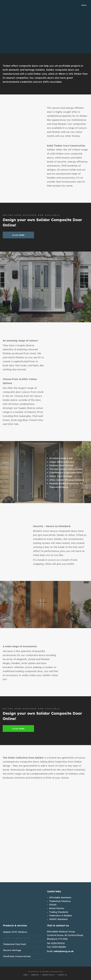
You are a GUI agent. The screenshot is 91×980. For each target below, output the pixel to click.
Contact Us (63, 975)
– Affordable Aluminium (59, 898)
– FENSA (52, 905)
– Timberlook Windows (59, 901)
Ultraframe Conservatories (17, 956)
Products (35, 975)
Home (26, 975)
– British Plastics (56, 908)
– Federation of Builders (60, 916)
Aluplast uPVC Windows (15, 932)
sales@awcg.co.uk (64, 951)
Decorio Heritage (12, 950)
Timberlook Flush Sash (14, 944)
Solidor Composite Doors (17, 938)
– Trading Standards (58, 912)
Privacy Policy (48, 975)
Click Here (18, 235)
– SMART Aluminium (57, 919)
